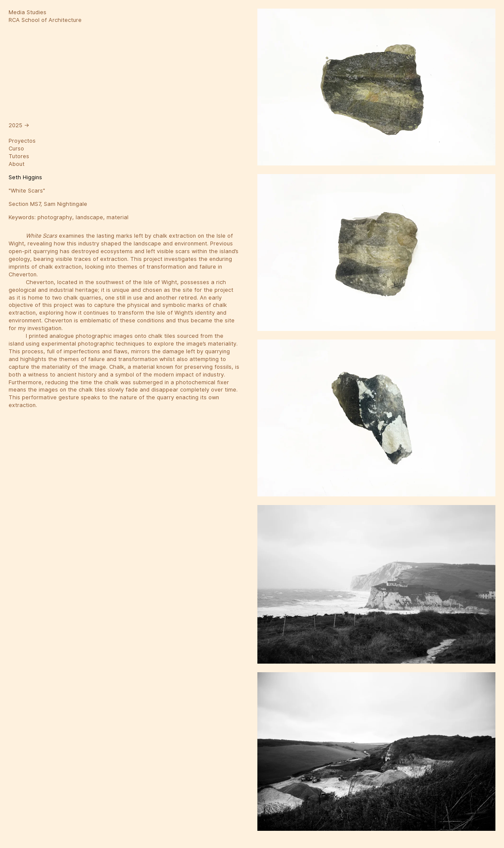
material (118, 217)
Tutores (19, 156)
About (17, 164)
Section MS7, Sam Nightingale (48, 204)
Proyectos (22, 141)
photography (55, 217)
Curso (16, 148)
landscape (89, 217)
